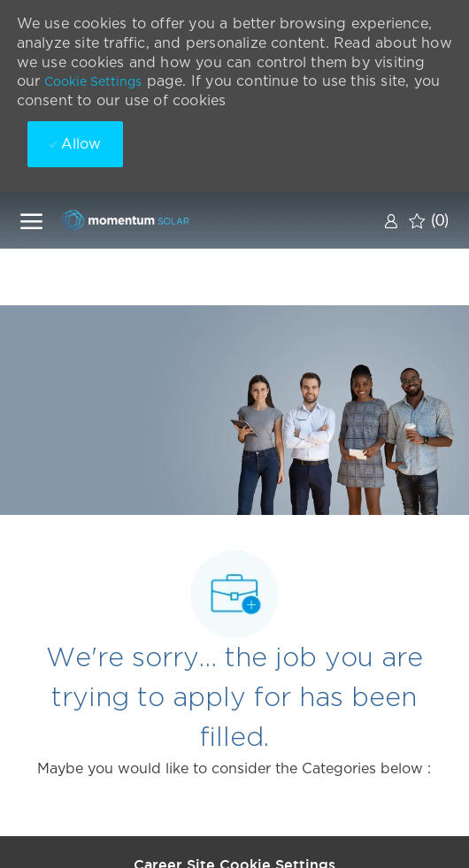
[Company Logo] (149, 220)
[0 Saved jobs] (429, 220)
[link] (391, 221)
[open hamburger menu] (31, 220)
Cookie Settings (93, 81)
